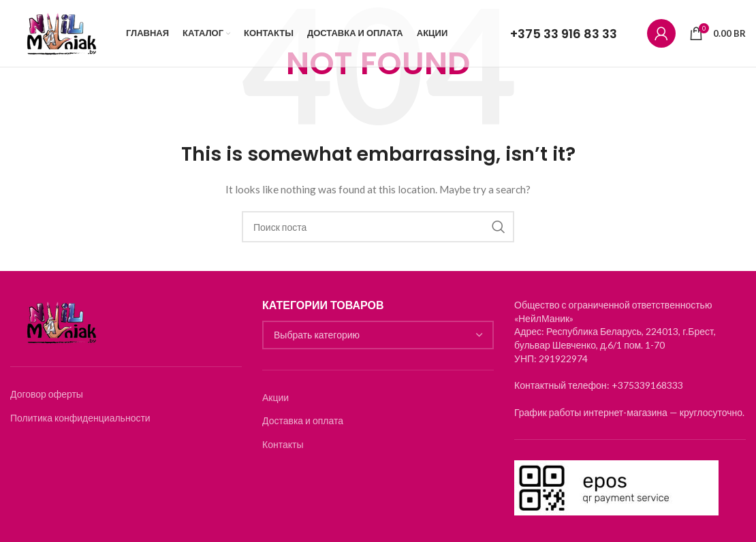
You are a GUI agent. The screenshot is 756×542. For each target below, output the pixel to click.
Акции (275, 397)
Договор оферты (47, 394)
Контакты (283, 444)
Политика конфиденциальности (80, 418)
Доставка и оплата (303, 420)
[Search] (378, 227)
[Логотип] (61, 34)
